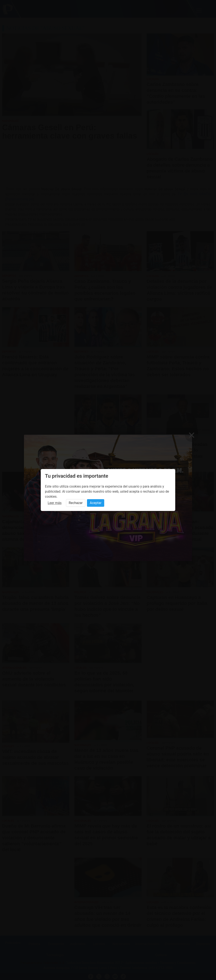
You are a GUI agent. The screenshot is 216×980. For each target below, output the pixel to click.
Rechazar (76, 503)
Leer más (55, 503)
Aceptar (96, 503)
